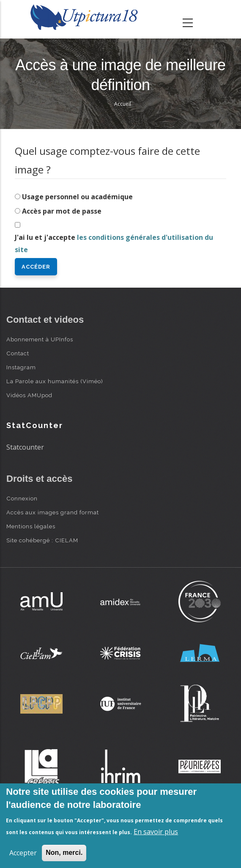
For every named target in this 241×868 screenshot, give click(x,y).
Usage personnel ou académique (77, 197)
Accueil (123, 104)
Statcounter (25, 447)
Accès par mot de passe (62, 211)
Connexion (22, 498)
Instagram (21, 367)
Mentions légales (31, 526)
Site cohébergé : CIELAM (42, 540)
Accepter (23, 853)
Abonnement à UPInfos (40, 339)
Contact (18, 353)
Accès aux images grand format (53, 512)
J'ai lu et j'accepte (114, 243)
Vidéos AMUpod (29, 395)
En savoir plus (156, 832)
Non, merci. (64, 853)
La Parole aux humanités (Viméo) (55, 381)
